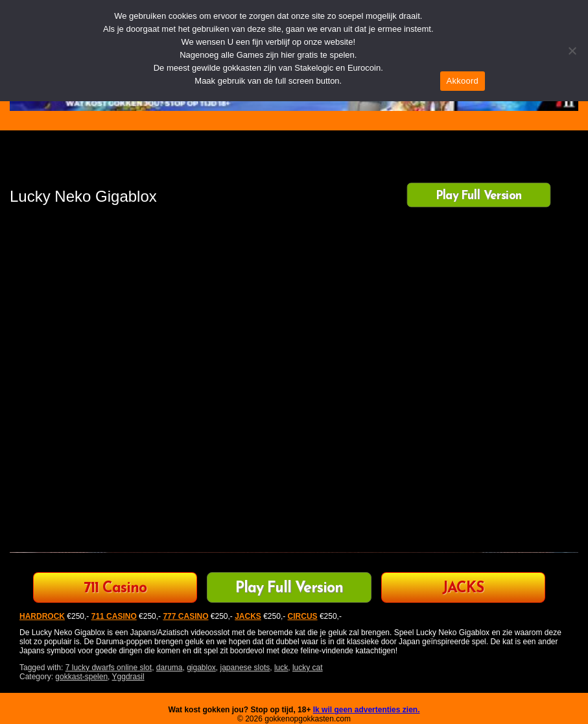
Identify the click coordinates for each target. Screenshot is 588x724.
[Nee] (572, 51)
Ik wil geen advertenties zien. (367, 710)
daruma (170, 668)
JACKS (463, 589)
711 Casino (115, 589)
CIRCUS (303, 616)
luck (281, 668)
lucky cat (308, 668)
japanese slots (245, 668)
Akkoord (463, 81)
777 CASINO (185, 616)
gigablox (201, 668)
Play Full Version (479, 196)
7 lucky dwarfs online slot (109, 668)
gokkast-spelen (81, 677)
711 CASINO (114, 616)
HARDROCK (42, 616)
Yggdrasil (128, 677)
